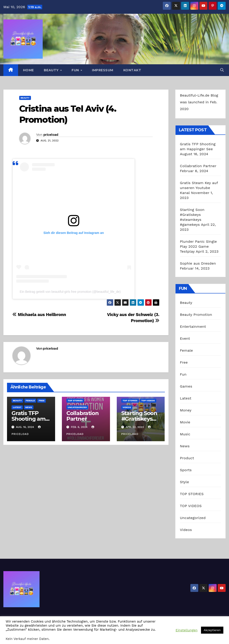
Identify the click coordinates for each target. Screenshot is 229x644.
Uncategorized (77, 407)
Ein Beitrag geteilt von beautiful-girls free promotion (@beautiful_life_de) (70, 292)
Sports (186, 470)
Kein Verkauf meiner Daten (27, 639)
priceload (51, 135)
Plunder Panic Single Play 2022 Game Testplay (199, 246)
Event (185, 338)
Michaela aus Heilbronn (39, 315)
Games (186, 386)
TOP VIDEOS (148, 400)
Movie (185, 422)
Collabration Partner (83, 416)
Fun (76, 70)
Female (30, 400)
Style (185, 482)
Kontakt (132, 70)
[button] (222, 70)
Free (42, 400)
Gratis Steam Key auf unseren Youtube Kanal (199, 188)
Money (186, 410)
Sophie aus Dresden (198, 263)
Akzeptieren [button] (212, 630)
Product (187, 458)
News (29, 407)
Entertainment (193, 327)
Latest (17, 407)
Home (28, 70)
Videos (127, 407)
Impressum (103, 70)
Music (185, 434)
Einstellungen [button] (187, 630)
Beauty (52, 70)
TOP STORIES (75, 400)
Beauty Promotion (196, 315)
